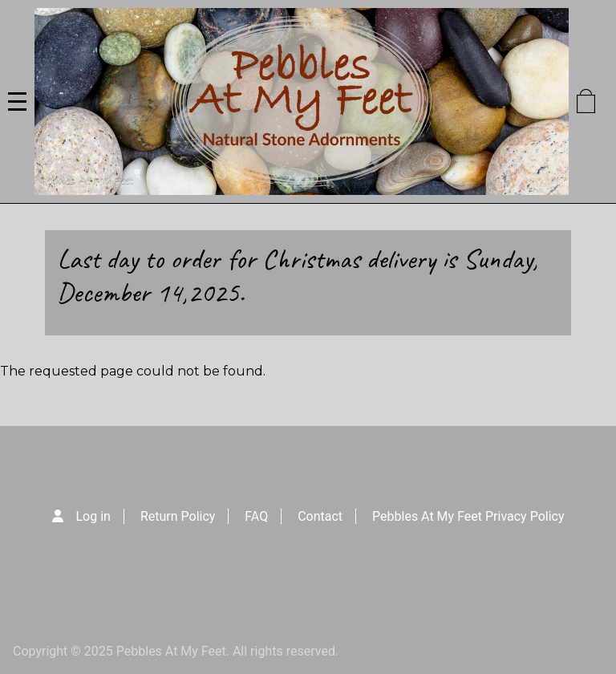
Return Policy (178, 516)
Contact (320, 516)
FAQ (256, 516)
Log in (93, 516)
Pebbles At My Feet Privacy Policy (468, 516)
